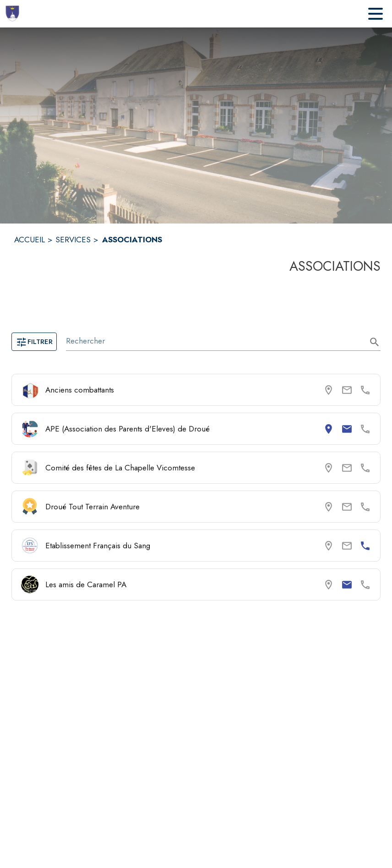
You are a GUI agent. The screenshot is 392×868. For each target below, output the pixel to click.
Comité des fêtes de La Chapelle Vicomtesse (120, 468)
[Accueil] (13, 14)
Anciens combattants (80, 390)
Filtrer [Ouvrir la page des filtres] (34, 342)
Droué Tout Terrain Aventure (93, 507)
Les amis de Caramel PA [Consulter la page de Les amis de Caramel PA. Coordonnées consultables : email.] (86, 584)
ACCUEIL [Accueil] (30, 240)
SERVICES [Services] (73, 240)
